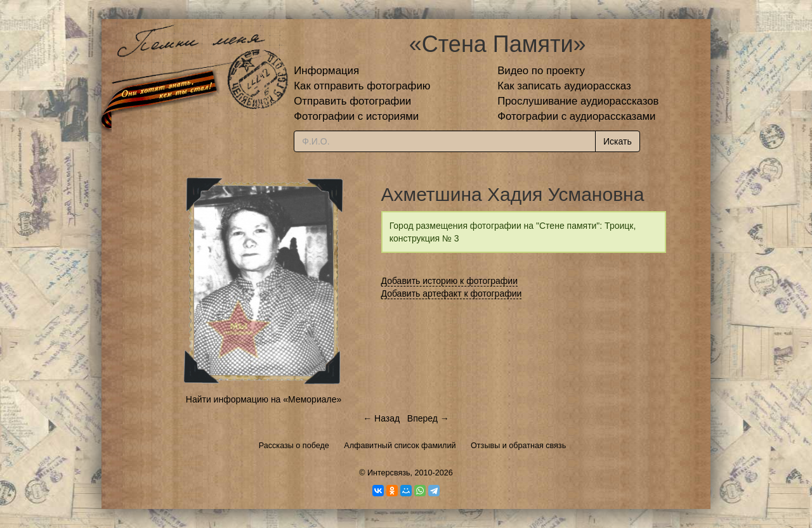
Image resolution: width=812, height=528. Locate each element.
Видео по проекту (541, 71)
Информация (326, 71)
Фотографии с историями (356, 116)
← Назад (381, 418)
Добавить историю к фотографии (450, 281)
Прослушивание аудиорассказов (578, 101)
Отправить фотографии (352, 101)
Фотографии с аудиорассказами (576, 116)
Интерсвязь (389, 473)
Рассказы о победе (294, 446)
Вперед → (428, 418)
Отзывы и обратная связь (518, 446)
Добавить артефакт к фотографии (452, 293)
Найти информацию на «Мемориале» (264, 399)
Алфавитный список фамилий (400, 446)
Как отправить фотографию (362, 86)
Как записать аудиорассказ (564, 86)
